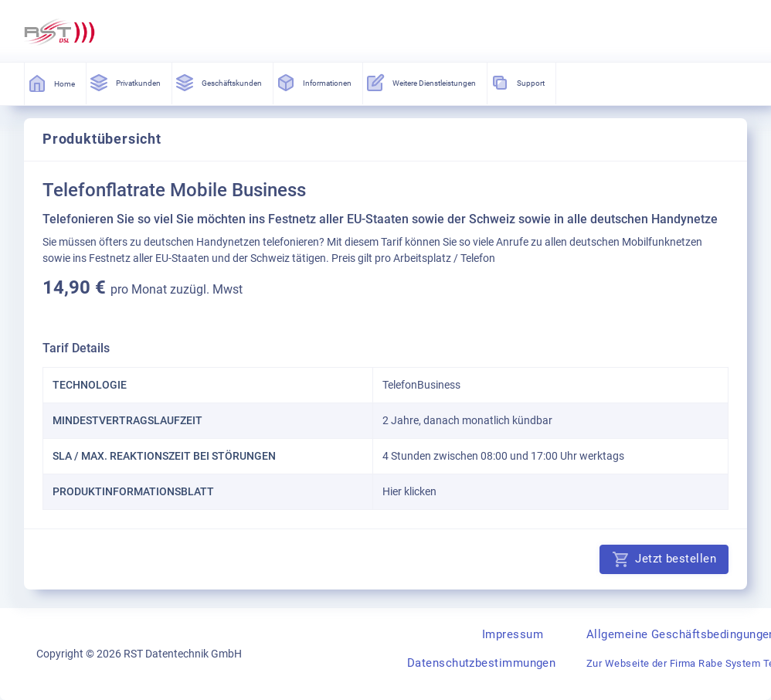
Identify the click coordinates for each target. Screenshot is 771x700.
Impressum (513, 634)
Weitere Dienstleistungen (422, 83)
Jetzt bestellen (664, 559)
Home (52, 83)
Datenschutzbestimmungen (481, 663)
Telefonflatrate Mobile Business (174, 190)
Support (518, 83)
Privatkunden (126, 83)
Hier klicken (409, 491)
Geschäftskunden (219, 83)
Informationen (315, 83)
